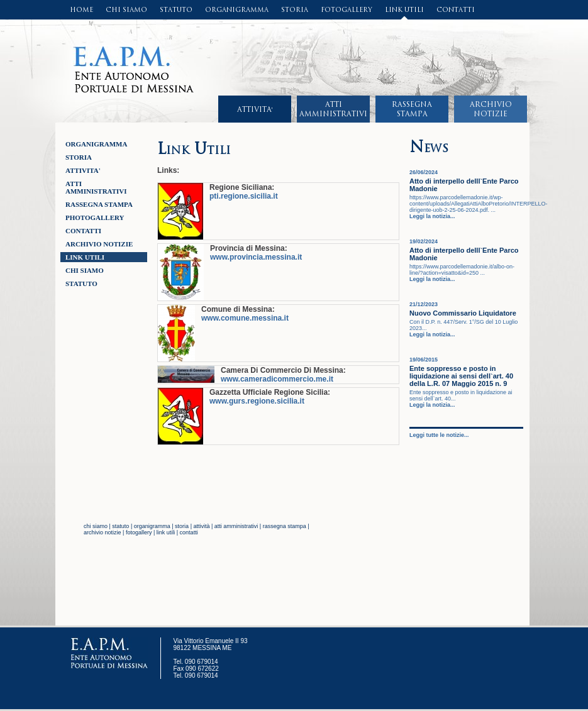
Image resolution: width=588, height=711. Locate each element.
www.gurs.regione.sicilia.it (257, 401)
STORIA (295, 10)
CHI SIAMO (126, 10)
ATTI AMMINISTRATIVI (96, 187)
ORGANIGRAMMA (237, 10)
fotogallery (139, 532)
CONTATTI (456, 10)
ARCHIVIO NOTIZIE (99, 244)
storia (182, 526)
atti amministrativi (236, 526)
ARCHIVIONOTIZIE (491, 109)
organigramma (152, 526)
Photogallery (95, 218)
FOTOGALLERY (347, 10)
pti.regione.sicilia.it (244, 196)
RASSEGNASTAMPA (412, 109)
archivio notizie (103, 532)
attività (201, 526)
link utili (166, 532)
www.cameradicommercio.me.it (277, 379)
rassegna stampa (285, 526)
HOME (81, 10)
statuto (120, 526)
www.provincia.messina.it (256, 257)
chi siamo (96, 526)
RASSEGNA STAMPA (99, 204)
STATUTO (176, 10)
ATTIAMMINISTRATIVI (333, 109)
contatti (189, 532)
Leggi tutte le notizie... (439, 435)
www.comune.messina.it (245, 318)
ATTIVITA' (255, 109)
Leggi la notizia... (432, 216)
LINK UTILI (404, 10)
